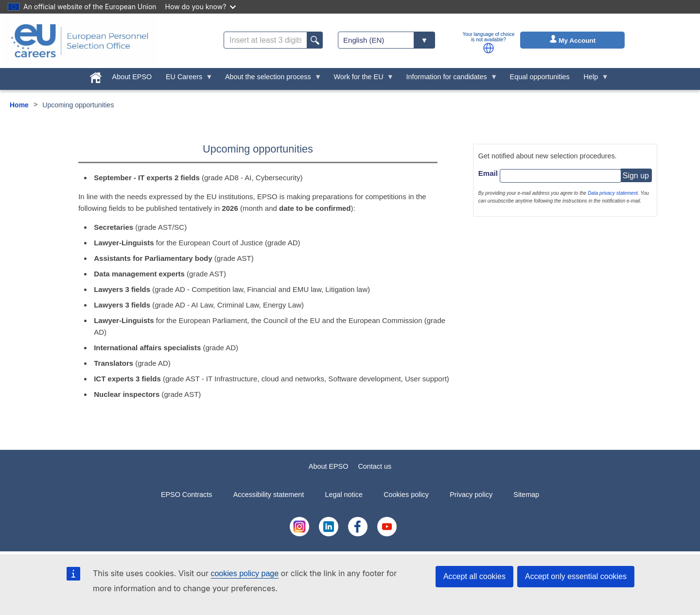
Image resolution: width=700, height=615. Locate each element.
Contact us (375, 466)
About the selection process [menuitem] (270, 79)
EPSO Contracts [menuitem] (187, 495)
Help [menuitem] (593, 79)
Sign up (636, 176)
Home (19, 105)
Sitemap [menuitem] (526, 495)
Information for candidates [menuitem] (448, 79)
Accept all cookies (474, 576)
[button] (489, 48)
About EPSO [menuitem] (132, 77)
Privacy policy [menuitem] (471, 495)
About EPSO (329, 466)
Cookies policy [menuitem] (406, 495)
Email (488, 173)
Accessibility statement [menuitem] (269, 495)
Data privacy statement (613, 193)
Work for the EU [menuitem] (360, 79)
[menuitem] (96, 76)
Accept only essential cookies (576, 576)
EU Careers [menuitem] (186, 79)
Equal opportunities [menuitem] (540, 77)
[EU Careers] (80, 41)
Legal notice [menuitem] (344, 495)
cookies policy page (245, 573)
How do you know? (201, 7)
